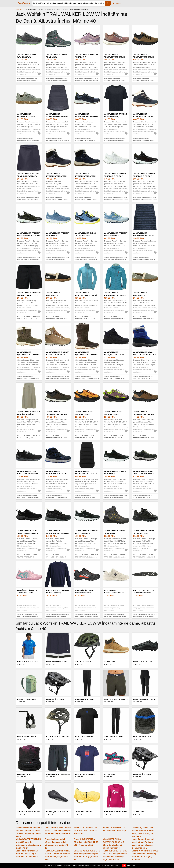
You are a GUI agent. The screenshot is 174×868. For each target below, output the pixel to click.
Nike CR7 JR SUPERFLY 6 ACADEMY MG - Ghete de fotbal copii (86, 831)
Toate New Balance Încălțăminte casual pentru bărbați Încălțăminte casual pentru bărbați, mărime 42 (115, 617)
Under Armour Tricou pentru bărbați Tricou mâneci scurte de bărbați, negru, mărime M (58, 831)
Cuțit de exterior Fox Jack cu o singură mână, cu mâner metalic (145, 593)
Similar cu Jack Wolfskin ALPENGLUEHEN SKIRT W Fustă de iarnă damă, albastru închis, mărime (58, 140)
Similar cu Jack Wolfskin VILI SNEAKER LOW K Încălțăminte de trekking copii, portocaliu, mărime (86, 438)
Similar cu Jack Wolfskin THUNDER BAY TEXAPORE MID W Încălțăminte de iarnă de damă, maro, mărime (58, 378)
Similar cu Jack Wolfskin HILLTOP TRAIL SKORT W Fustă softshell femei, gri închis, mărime (28, 200)
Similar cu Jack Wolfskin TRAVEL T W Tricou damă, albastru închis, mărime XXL (115, 140)
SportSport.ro (24, 3)
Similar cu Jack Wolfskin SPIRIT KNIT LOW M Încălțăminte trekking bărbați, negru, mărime (28, 497)
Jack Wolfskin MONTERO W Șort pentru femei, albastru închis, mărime (29, 295)
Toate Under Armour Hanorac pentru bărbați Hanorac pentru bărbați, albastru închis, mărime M (58, 617)
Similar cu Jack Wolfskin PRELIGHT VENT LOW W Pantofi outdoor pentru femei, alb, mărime (116, 200)
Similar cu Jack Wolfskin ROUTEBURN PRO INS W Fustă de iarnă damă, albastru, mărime (144, 259)
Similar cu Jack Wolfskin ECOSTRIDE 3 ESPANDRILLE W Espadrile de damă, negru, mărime (57, 319)
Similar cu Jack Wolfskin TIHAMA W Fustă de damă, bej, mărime (29, 437)
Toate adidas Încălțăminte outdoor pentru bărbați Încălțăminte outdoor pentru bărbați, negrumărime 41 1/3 (87, 617)
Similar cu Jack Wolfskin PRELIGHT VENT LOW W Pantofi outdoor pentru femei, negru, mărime (145, 200)
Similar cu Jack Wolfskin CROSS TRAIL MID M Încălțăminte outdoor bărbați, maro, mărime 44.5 (115, 557)
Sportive (19, 10)
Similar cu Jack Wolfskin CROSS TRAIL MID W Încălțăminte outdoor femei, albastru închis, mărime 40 (57, 81)
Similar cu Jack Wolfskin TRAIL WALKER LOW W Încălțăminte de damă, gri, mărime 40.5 (28, 81)
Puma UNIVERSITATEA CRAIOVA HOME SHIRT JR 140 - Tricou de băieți (86, 842)
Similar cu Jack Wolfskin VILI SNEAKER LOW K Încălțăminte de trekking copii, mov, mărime (115, 438)
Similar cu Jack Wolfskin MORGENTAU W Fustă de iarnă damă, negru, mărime (85, 497)
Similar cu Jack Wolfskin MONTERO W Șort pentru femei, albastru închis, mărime (29, 319)
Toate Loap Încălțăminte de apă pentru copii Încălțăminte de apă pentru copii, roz (27, 617)
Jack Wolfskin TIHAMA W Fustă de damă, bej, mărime (29, 414)
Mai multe (131, 866)
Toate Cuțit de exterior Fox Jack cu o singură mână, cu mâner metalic (145, 616)
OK (124, 866)
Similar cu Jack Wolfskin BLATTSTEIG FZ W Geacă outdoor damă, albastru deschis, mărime (86, 319)
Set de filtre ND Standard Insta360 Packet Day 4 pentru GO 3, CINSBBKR (27, 854)
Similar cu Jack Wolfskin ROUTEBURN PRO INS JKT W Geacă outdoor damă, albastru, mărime (116, 319)
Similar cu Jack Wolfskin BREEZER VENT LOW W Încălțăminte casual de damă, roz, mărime (87, 81)
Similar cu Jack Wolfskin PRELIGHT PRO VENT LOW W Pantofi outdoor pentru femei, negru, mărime (29, 259)
